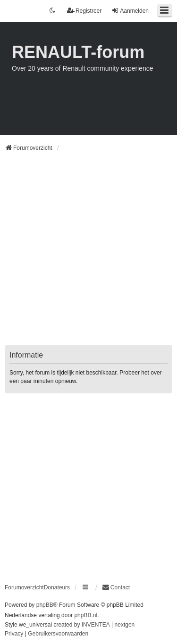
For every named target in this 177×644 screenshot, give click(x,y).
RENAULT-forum (78, 52)
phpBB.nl (86, 615)
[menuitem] (116, 587)
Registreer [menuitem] (84, 11)
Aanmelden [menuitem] (130, 11)
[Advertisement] (88, 254)
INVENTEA (96, 625)
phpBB (45, 605)
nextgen (125, 625)
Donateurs (57, 587)
